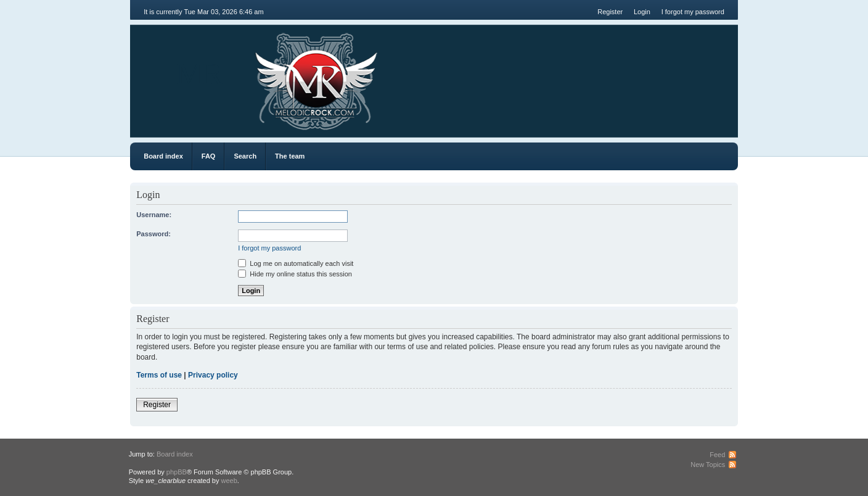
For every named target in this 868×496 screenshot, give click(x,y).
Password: (154, 234)
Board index (163, 156)
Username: (154, 215)
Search (245, 156)
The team (290, 156)
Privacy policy (213, 375)
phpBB (177, 472)
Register (610, 12)
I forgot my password (693, 12)
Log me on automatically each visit (296, 263)
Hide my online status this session (295, 274)
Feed (717, 455)
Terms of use (159, 375)
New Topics (708, 465)
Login (642, 12)
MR (199, 74)
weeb (229, 481)
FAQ (209, 156)
